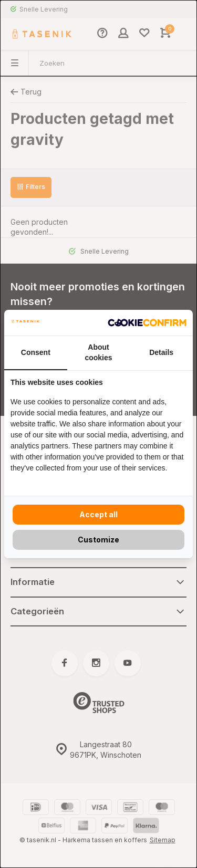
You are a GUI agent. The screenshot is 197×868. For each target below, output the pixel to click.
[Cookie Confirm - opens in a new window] (147, 323)
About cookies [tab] (98, 352)
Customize (98, 540)
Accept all (98, 514)
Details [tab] (161, 352)
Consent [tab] (36, 352)
